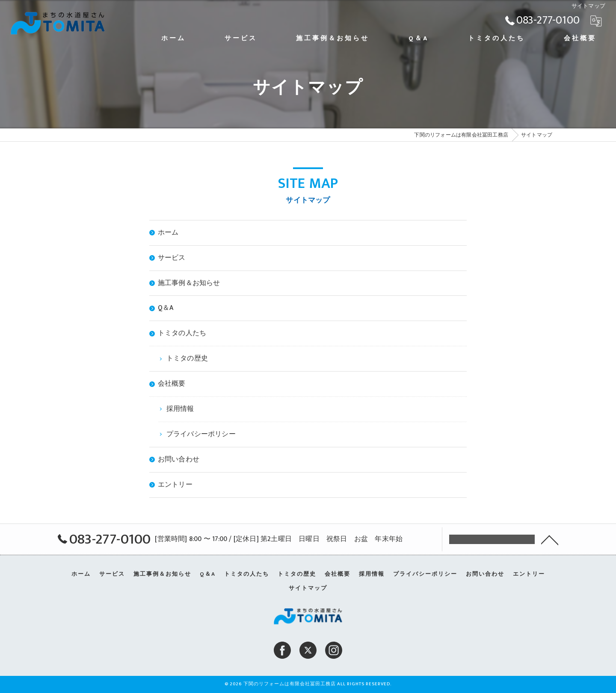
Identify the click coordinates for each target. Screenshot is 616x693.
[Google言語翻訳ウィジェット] (596, 20)
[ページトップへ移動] (550, 539)
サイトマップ (308, 588)
